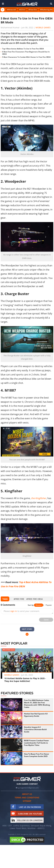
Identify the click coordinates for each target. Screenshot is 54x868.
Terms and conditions (27, 798)
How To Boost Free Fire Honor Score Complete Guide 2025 (37, 755)
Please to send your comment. (22, 611)
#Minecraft (11, 10)
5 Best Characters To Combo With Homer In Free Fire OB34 (26, 57)
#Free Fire (33, 10)
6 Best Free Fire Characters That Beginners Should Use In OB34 (26, 53)
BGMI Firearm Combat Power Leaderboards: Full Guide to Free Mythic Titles (36, 743)
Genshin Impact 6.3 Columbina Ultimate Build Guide (35, 729)
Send (46, 620)
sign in (14, 611)
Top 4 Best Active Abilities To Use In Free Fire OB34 (23, 49)
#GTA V (22, 10)
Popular (49, 605)
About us (27, 794)
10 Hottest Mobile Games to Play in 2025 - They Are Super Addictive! (25, 680)
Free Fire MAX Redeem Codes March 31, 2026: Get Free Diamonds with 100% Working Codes (37, 704)
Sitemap (27, 801)
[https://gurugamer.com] (27, 779)
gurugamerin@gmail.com (28, 788)
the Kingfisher (39, 498)
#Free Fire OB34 (34, 599)
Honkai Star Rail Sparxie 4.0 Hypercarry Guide (36, 715)
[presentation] (11, 599)
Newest (39, 605)
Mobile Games (43, 27)
